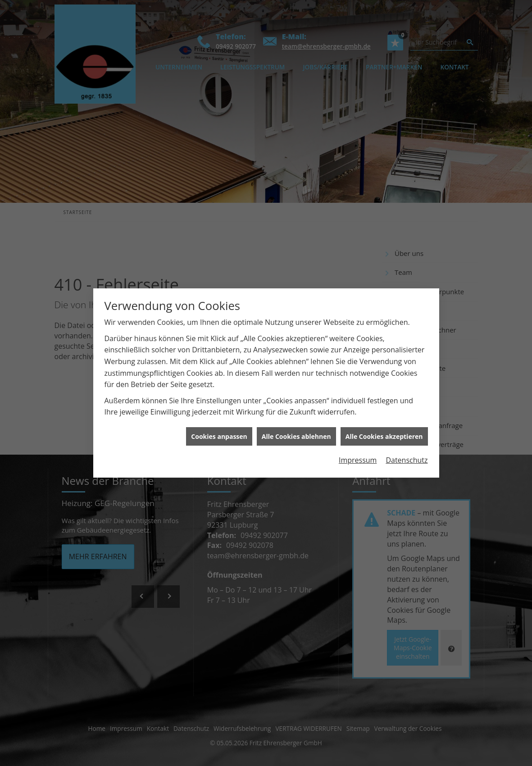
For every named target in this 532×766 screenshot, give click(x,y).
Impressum (358, 451)
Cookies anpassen (219, 427)
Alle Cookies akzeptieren (384, 427)
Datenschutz (407, 451)
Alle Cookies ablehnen (296, 427)
